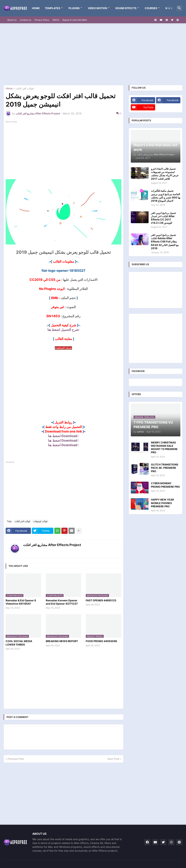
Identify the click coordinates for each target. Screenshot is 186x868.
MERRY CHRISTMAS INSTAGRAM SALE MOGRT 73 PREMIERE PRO (164, 447)
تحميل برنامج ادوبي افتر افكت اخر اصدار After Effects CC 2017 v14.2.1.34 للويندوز (163, 218)
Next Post (113, 759)
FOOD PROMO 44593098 (101, 641)
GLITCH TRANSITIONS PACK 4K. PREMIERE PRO (165, 468)
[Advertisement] (93, 54)
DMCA (56, 20)
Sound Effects (126, 8)
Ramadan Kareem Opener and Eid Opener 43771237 (62, 602)
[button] (170, 8)
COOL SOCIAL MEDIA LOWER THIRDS (19, 643)
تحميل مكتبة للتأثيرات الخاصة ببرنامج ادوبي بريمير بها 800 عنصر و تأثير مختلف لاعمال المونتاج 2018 (166, 196)
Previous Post (16, 759)
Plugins (74, 8)
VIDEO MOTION (97, 8)
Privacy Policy (42, 20)
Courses (151, 8)
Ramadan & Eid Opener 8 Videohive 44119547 (21, 602)
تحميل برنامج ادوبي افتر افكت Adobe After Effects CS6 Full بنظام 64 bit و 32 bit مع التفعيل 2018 (165, 242)
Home (36, 8)
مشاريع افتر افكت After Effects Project (52, 545)
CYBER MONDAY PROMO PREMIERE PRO (165, 485)
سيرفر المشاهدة (63, 348)
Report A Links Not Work (75, 20)
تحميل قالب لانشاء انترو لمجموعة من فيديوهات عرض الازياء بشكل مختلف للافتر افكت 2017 (165, 174)
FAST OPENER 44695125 (101, 600)
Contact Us (26, 20)
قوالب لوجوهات (40, 521)
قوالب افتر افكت (25, 88)
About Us (12, 20)
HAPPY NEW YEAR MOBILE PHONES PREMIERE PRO (162, 503)
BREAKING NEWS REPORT (62, 641)
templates (52, 8)
